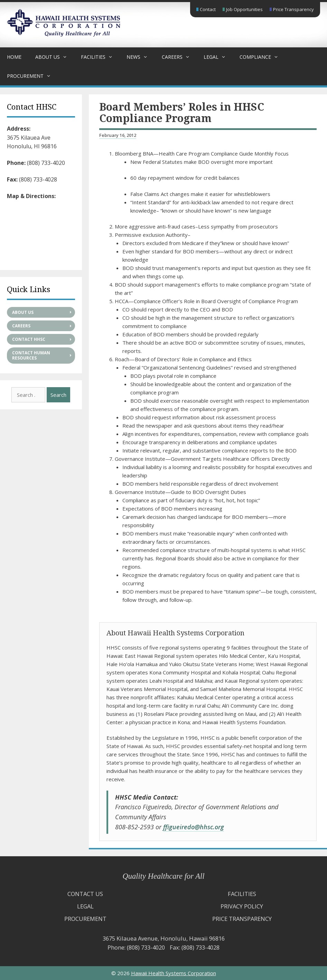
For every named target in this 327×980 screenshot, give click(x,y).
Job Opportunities (244, 9)
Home (14, 57)
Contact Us (85, 894)
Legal (218, 57)
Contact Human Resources (31, 355)
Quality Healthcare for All (164, 876)
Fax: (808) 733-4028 (195, 947)
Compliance (262, 57)
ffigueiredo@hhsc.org (194, 827)
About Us (55, 57)
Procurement (32, 76)
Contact (208, 9)
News (141, 57)
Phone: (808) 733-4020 (136, 947)
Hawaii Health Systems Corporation (174, 973)
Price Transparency (293, 9)
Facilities (100, 57)
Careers (179, 57)
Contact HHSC (29, 339)
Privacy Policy (242, 906)
